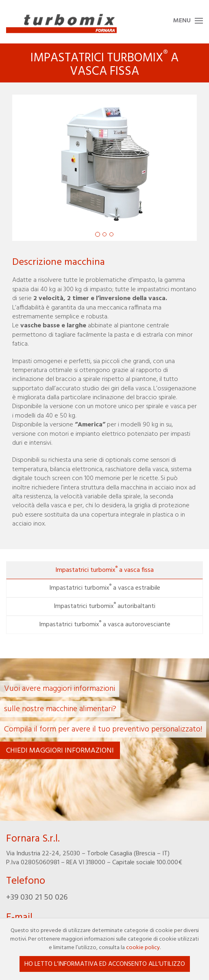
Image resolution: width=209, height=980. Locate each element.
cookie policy (143, 948)
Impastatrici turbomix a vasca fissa (104, 570)
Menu (182, 21)
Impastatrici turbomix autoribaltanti (104, 606)
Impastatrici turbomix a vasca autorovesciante (105, 624)
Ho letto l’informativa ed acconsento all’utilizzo (105, 964)
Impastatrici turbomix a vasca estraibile (105, 588)
